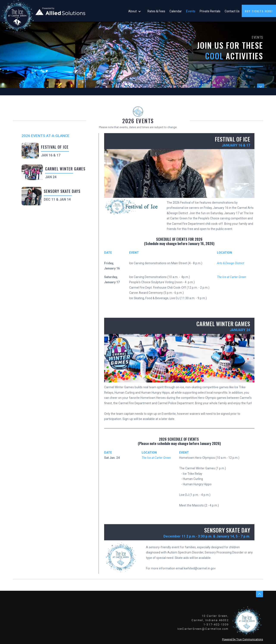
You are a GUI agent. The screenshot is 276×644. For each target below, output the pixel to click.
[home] (43, 11)
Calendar (176, 11)
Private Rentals (210, 11)
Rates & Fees (156, 11)
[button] (136, 11)
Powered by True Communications (243, 639)
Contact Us (232, 11)
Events (191, 11)
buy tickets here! (259, 11)
